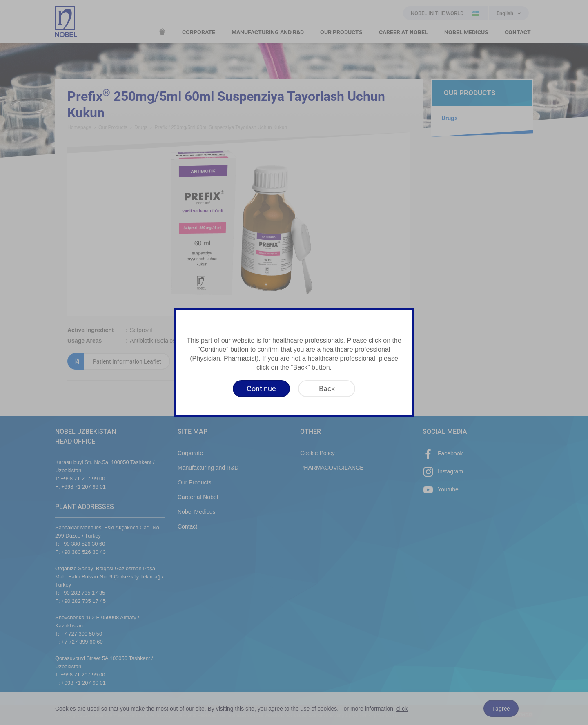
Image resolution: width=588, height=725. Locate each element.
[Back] (327, 389)
